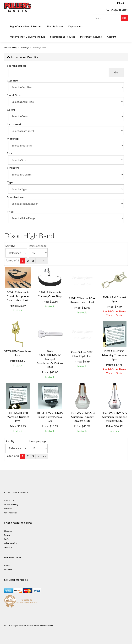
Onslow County (11, 47)
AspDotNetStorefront (44, 626)
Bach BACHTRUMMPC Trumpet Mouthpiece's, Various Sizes (50, 359)
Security (8, 547)
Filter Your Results (22, 57)
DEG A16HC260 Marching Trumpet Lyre (18, 417)
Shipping (8, 531)
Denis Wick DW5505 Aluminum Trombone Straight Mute (114, 417)
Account (112, 37)
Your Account (10, 513)
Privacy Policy (10, 543)
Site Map (8, 570)
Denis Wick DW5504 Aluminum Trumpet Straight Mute (82, 417)
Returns (8, 535)
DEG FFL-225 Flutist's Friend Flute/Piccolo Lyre (50, 417)
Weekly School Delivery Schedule (27, 37)
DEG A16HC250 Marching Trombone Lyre (114, 355)
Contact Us (9, 500)
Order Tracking (11, 504)
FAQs (7, 539)
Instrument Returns (91, 37)
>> (44, 261)
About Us (8, 566)
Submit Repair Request (63, 37)
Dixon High (24, 47)
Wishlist (8, 509)
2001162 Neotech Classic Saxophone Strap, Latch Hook (18, 296)
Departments (76, 26)
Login (121, 3)
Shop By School (55, 26)
